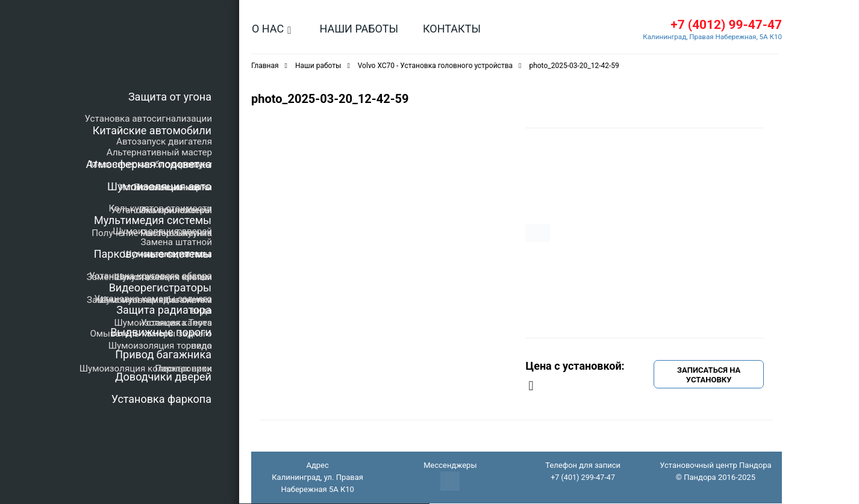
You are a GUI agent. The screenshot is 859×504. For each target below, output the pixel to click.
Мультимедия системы (153, 220)
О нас (268, 29)
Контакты (452, 29)
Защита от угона (170, 97)
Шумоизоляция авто (159, 186)
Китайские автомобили (152, 130)
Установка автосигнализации (148, 119)
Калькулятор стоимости (160, 208)
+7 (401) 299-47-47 (583, 478)
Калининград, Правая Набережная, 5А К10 (710, 37)
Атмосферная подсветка (149, 164)
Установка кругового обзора (151, 276)
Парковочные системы (153, 254)
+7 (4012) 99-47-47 (723, 25)
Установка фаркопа (161, 399)
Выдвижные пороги (161, 332)
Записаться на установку (709, 375)
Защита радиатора (164, 310)
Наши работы (359, 29)
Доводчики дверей (163, 377)
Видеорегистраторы (160, 288)
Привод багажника (163, 354)
